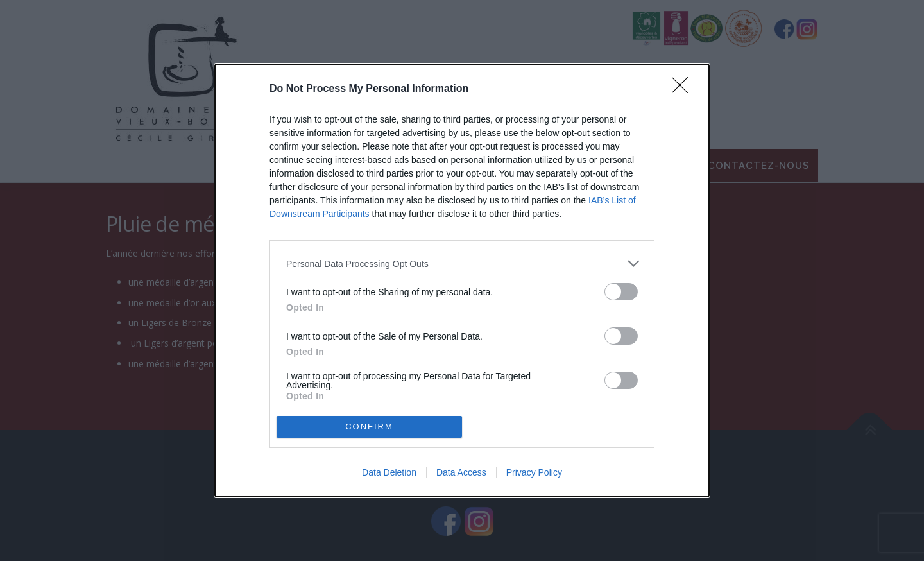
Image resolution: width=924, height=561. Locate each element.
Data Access (461, 472)
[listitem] (462, 263)
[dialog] (462, 280)
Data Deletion (389, 472)
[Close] (684, 89)
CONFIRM (369, 427)
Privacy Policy (534, 472)
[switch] (621, 292)
